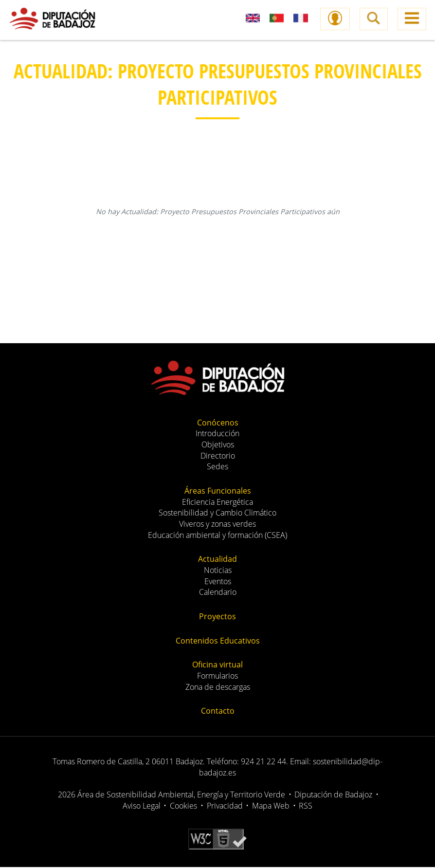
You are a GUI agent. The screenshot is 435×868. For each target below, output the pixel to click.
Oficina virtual (217, 665)
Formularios (217, 677)
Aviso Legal (142, 807)
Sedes (217, 467)
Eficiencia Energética (217, 503)
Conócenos (218, 424)
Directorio (218, 457)
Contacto (218, 712)
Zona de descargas (218, 688)
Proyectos (217, 617)
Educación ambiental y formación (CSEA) (217, 536)
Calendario (218, 593)
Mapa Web (271, 807)
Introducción (217, 434)
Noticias (218, 571)
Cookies (183, 807)
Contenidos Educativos (218, 642)
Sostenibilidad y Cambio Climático (217, 514)
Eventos (218, 582)
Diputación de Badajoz (333, 795)
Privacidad (225, 807)
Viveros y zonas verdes (217, 525)
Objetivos (218, 445)
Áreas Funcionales (218, 492)
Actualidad (217, 560)
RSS (306, 807)
